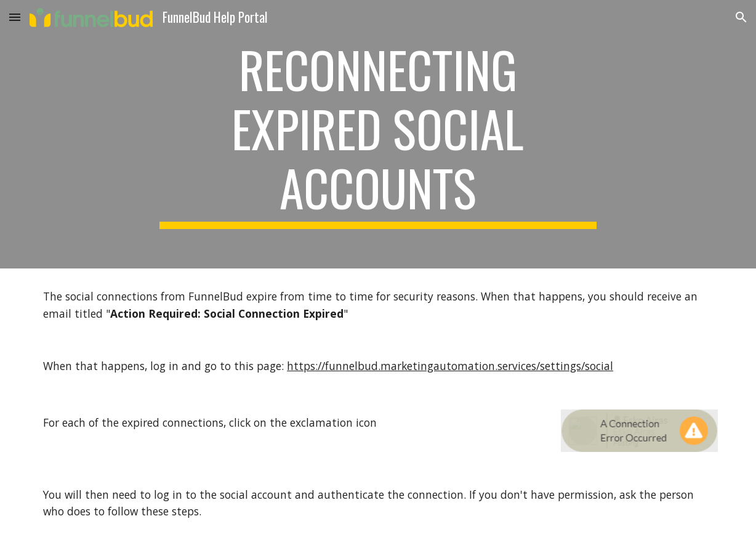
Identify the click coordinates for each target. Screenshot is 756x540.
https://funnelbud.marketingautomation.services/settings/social (450, 366)
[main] (378, 134)
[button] (15, 17)
